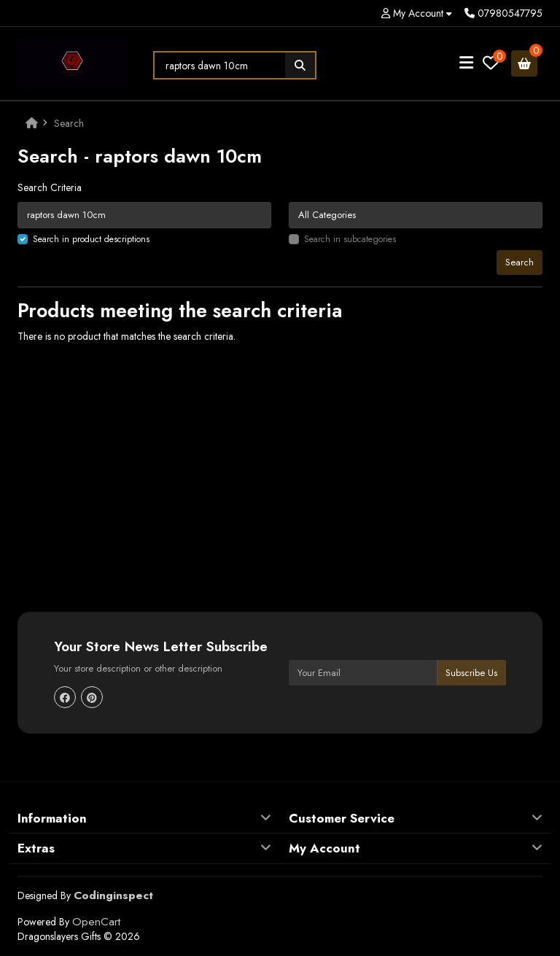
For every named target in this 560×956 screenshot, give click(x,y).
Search (69, 123)
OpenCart (96, 922)
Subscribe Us (471, 673)
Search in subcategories (350, 239)
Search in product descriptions (91, 239)
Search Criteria (50, 187)
